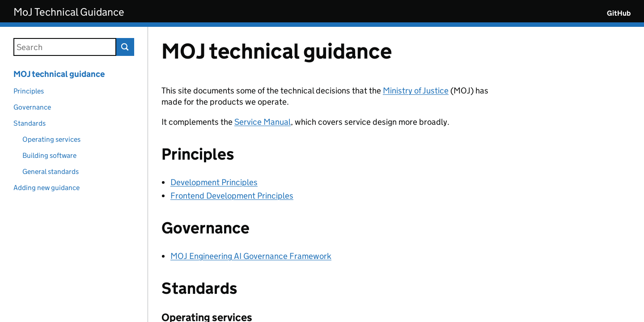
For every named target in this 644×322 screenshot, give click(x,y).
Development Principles (214, 182)
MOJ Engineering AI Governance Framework (251, 256)
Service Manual (263, 122)
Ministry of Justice (416, 91)
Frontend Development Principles (232, 196)
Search (125, 47)
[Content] (396, 174)
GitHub (619, 13)
